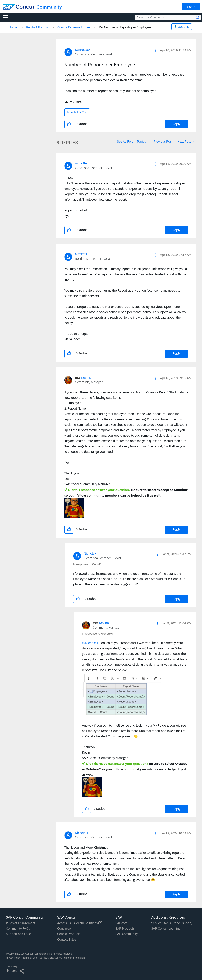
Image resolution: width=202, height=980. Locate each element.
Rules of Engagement (21, 923)
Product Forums (37, 27)
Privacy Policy (13, 958)
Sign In (191, 7)
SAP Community (127, 934)
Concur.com (65, 928)
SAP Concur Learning (166, 928)
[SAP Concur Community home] (19, 7)
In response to (87, 564)
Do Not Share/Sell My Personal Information (62, 958)
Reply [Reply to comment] (176, 230)
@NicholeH (90, 643)
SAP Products (125, 928)
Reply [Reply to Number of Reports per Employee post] (176, 124)
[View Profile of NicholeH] (90, 554)
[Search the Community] (168, 17)
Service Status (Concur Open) (172, 923)
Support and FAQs (19, 934)
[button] (156, 50)
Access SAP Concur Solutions (80, 923)
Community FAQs (18, 928)
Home (13, 27)
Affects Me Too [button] (77, 112)
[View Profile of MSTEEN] (81, 254)
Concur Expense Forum (74, 27)
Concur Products (69, 934)
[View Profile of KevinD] (86, 378)
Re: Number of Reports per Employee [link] (125, 27)
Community (49, 7)
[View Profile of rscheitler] (81, 163)
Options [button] (183, 27)
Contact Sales (67, 939)
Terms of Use (30, 958)
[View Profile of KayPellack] (83, 50)
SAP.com (121, 923)
